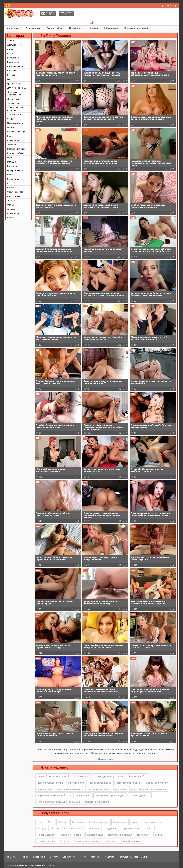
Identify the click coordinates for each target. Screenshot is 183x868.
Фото (83, 857)
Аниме (10, 49)
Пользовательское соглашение (135, 857)
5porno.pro (23, 865)
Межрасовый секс (16, 153)
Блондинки (120, 822)
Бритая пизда (95, 835)
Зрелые (11, 119)
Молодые (12, 162)
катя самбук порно (99, 789)
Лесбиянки (12, 145)
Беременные (13, 58)
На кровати (144, 835)
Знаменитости (14, 115)
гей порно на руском (97, 802)
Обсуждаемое (111, 28)
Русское (11, 183)
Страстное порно (74, 828)
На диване (111, 828)
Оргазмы (94, 828)
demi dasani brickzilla (128, 783)
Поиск (25, 857)
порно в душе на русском (108, 776)
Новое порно (12, 28)
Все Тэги (11, 218)
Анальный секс (14, 45)
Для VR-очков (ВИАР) (17, 88)
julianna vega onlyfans (157, 783)
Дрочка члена (14, 99)
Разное (11, 175)
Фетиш (10, 205)
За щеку (42, 828)
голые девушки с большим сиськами (59, 802)
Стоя (134, 822)
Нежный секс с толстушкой (53, 776)
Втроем (64, 841)
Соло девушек (14, 196)
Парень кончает (47, 835)
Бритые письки (46, 841)
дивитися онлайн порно (70, 789)
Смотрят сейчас (55, 28)
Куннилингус (13, 140)
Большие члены (15, 71)
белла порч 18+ (137, 776)
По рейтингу (75, 28)
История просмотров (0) (137, 28)
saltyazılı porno (76, 783)
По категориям (33, 28)
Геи (9, 79)
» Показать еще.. (105, 759)
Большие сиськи (15, 66)
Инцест (11, 127)
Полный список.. (131, 841)
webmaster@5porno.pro (44, 865)
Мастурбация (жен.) (17, 149)
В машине (12, 75)
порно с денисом (140, 795)
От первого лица (15, 170)
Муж (51, 822)
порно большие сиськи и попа (149, 789)
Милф (159, 835)
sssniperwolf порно (101, 783)
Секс (40, 822)
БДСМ (10, 53)
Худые (149, 828)
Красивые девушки (153, 822)
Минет (10, 158)
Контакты (96, 857)
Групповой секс (15, 84)
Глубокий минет (131, 828)
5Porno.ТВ (110, 750)
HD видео (93, 28)
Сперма (63, 822)
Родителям (110, 857)
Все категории (14, 213)
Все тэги (54, 857)
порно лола (44, 789)
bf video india (81, 776)
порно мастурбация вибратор (54, 795)
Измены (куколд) (15, 123)
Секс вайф (12, 188)
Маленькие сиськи (71, 835)
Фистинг (11, 209)
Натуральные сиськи (120, 835)
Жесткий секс (14, 103)
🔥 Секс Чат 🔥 (169, 6)
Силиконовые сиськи (86, 841)
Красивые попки (99, 822)
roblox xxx (121, 789)
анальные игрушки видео (110, 795)
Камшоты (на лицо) (16, 132)
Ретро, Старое (14, 179)
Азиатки (11, 41)
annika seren (83, 795)
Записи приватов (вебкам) (15, 109)
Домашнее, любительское (14, 93)
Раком (55, 828)
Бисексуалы (13, 62)
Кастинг (11, 136)
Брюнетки (78, 822)
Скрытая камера (15, 192)
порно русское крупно (50, 783)
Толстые (11, 201)
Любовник (110, 841)
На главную (12, 857)
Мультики (12, 166)
